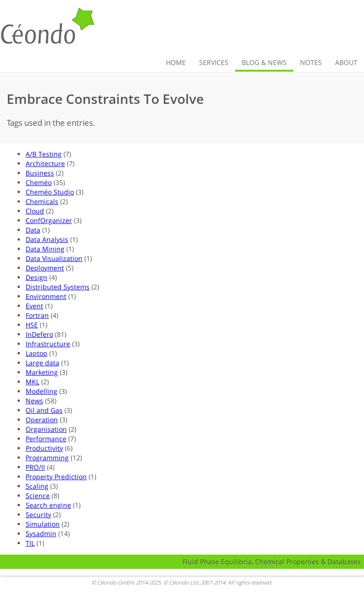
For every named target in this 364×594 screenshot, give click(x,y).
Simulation (43, 524)
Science (38, 496)
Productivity (44, 448)
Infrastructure (48, 344)
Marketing (42, 372)
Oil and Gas (44, 410)
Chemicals (42, 201)
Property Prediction (56, 477)
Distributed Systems (58, 287)
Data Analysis (47, 239)
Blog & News (264, 62)
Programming (47, 458)
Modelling (41, 391)
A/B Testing (44, 154)
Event (34, 306)
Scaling (37, 486)
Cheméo (39, 182)
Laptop (36, 353)
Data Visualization (54, 258)
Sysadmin (41, 534)
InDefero (39, 334)
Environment (46, 296)
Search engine (48, 505)
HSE (32, 325)
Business (40, 173)
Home (176, 62)
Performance (46, 439)
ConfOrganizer (49, 220)
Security (38, 515)
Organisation (46, 429)
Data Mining (45, 249)
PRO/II (35, 467)
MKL (32, 382)
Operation (42, 420)
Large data (42, 363)
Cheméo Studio (50, 192)
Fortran (37, 315)
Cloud (35, 211)
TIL (30, 543)
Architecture (45, 163)
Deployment (45, 268)
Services (214, 62)
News (34, 401)
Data (33, 230)
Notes (311, 62)
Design (36, 277)
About (346, 62)
